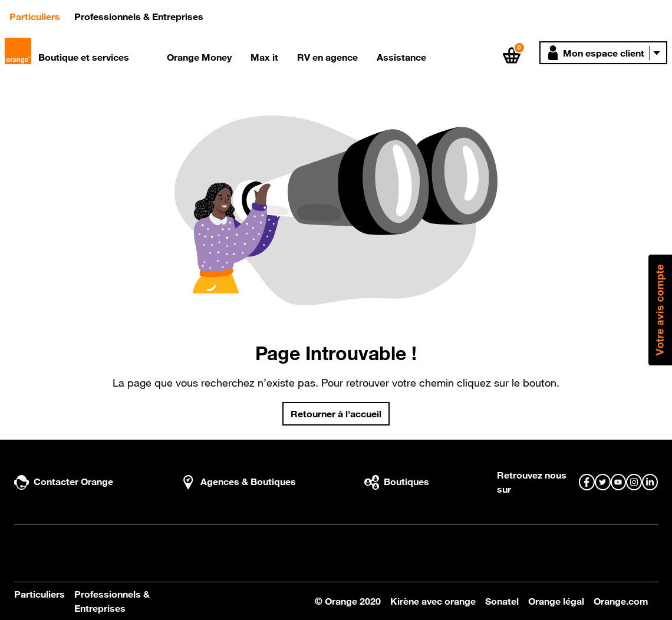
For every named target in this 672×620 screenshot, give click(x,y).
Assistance (401, 57)
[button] (603, 53)
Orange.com (621, 601)
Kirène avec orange (433, 601)
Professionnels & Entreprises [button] (139, 17)
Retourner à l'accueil (336, 414)
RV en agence (327, 57)
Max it (264, 57)
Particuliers (39, 594)
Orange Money (199, 57)
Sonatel (502, 601)
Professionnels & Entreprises (112, 601)
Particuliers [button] (39, 16)
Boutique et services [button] (84, 57)
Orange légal (556, 601)
